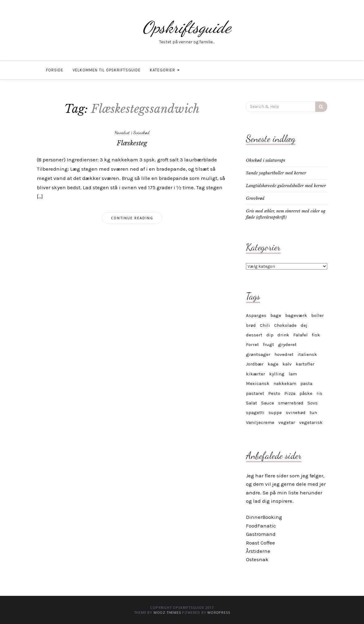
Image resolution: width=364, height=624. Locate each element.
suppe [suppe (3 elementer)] (275, 412)
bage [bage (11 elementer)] (276, 315)
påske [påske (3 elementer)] (306, 393)
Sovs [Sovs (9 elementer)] (313, 403)
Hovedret (122, 132)
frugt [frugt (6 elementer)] (269, 344)
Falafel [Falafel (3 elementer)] (301, 335)
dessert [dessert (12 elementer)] (254, 335)
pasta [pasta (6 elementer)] (306, 383)
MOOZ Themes (167, 612)
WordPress (219, 612)
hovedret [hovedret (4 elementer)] (284, 354)
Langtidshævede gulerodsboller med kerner (286, 186)
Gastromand (261, 534)
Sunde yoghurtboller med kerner (276, 173)
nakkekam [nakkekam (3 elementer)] (285, 383)
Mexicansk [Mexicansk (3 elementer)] (258, 383)
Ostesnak (257, 559)
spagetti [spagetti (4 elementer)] (255, 412)
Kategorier (165, 70)
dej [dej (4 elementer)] (304, 325)
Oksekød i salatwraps (266, 160)
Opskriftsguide (187, 27)
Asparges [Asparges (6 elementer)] (256, 315)
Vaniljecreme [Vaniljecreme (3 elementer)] (260, 422)
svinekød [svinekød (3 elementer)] (296, 412)
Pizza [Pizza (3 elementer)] (290, 393)
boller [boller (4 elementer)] (317, 315)
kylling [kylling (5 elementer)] (277, 374)
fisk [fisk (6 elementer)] (316, 335)
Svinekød (141, 132)
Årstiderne (258, 551)
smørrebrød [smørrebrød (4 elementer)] (291, 403)
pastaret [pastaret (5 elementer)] (255, 393)
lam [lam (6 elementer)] (293, 374)
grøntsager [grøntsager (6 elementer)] (258, 354)
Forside (55, 70)
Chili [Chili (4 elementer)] (265, 325)
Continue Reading (132, 218)
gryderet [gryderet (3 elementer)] (287, 344)
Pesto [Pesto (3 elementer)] (274, 393)
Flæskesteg (132, 143)
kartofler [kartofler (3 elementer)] (305, 364)
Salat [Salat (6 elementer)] (252, 403)
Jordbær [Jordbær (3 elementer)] (255, 364)
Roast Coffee (260, 543)
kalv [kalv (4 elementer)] (287, 364)
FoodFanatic (261, 526)
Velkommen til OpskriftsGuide (107, 70)
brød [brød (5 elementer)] (251, 325)
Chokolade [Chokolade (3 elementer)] (285, 325)
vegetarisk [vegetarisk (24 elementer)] (311, 422)
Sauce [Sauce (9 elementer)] (268, 403)
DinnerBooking (264, 517)
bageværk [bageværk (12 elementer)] (296, 315)
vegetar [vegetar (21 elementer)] (287, 422)
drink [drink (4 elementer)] (283, 335)
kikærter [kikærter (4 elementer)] (256, 374)
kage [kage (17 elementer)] (273, 364)
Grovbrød (255, 198)
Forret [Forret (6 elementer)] (252, 344)
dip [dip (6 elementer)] (270, 335)
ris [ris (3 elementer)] (319, 393)
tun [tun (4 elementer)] (313, 412)
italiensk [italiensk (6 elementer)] (307, 354)
